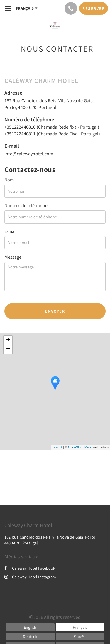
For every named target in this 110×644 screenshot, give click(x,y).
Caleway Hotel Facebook (30, 568)
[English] (30, 627)
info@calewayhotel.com (29, 154)
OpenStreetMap (79, 447)
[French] (80, 627)
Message (13, 257)
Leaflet (57, 447)
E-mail (11, 231)
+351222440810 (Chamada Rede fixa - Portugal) (52, 127)
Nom (9, 180)
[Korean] (80, 636)
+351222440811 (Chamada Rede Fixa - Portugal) (52, 134)
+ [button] (8, 340)
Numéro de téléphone (26, 205)
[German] (30, 636)
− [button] (8, 349)
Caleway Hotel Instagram (30, 577)
